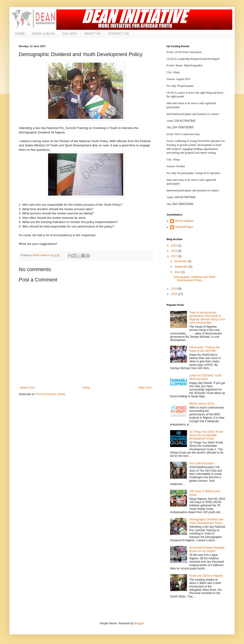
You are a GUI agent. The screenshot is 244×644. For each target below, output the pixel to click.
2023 (175, 246)
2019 (175, 251)
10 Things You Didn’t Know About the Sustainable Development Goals (206, 435)
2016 (175, 289)
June (178, 272)
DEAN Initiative (184, 221)
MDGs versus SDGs (202, 404)
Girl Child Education (202, 463)
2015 (175, 294)
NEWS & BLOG (43, 34)
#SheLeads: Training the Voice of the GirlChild (205, 349)
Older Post (145, 388)
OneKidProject (184, 227)
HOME (20, 34)
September (182, 267)
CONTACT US (118, 34)
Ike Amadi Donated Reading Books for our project (207, 549)
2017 (175, 256)
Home (86, 388)
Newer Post (27, 388)
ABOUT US (92, 34)
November (181, 261)
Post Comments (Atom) (51, 394)
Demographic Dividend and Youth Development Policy (194, 279)
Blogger (139, 623)
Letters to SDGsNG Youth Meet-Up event (205, 377)
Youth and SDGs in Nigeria (206, 576)
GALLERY (69, 34)
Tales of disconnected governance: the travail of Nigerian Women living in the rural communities (207, 318)
